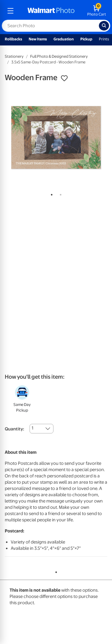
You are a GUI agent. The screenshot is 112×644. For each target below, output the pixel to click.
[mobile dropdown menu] (10, 11)
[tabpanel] (56, 137)
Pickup (86, 39)
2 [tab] (59, 194)
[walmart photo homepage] (51, 11)
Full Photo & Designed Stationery (59, 56)
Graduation (64, 39)
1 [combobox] (32, 428)
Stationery (14, 56)
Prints (104, 39)
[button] (64, 78)
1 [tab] (50, 194)
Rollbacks (13, 39)
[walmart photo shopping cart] (97, 11)
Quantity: (14, 429)
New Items (38, 39)
